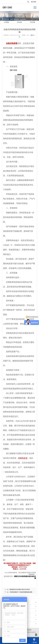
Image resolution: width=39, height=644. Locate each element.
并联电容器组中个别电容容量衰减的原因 (21, 592)
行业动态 (23, 19)
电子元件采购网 (27, 630)
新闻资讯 (17, 19)
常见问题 (32, 22)
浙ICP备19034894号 (30, 632)
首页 (11, 19)
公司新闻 (6, 22)
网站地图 (33, 2)
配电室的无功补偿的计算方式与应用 (20, 589)
